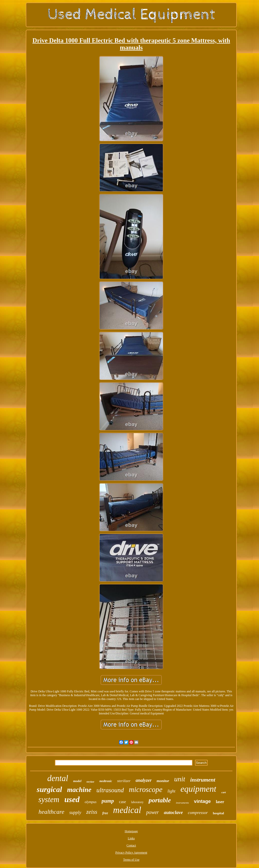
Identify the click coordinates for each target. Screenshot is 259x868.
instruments (182, 803)
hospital (219, 813)
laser (220, 802)
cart (224, 792)
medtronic (106, 781)
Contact (131, 845)
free (105, 813)
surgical (49, 789)
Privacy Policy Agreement (131, 853)
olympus (91, 802)
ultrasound (110, 790)
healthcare (51, 812)
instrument (203, 780)
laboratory (137, 802)
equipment (198, 789)
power (153, 812)
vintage (202, 801)
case (123, 802)
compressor (198, 813)
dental (58, 778)
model (77, 781)
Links (131, 838)
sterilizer (124, 781)
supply (75, 812)
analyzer (144, 780)
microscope (146, 789)
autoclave (173, 812)
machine (79, 790)
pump (108, 801)
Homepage (131, 831)
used (72, 799)
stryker (90, 782)
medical (127, 810)
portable (160, 800)
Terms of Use (131, 860)
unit (180, 779)
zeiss (92, 812)
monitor (163, 781)
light (171, 791)
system (49, 799)
